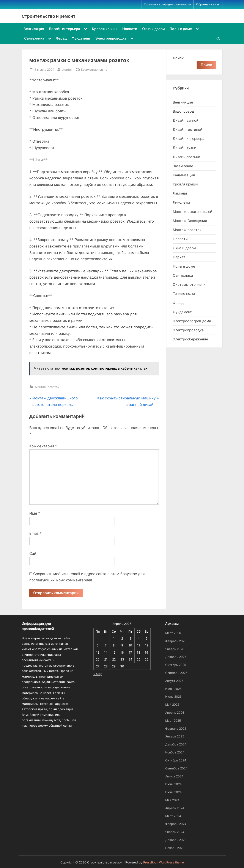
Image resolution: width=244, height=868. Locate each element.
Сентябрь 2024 (176, 768)
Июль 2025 (173, 689)
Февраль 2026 (176, 641)
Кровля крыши (105, 29)
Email (35, 533)
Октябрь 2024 (176, 760)
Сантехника (34, 38)
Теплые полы (184, 294)
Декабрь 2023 (176, 840)
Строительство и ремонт (49, 16)
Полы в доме (181, 29)
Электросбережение (190, 339)
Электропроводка (111, 38)
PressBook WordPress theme (164, 862)
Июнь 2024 (173, 792)
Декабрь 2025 (176, 657)
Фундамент (81, 38)
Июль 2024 (173, 784)
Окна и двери (153, 29)
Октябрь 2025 (176, 665)
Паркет (179, 257)
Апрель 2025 (175, 712)
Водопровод (183, 111)
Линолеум (181, 202)
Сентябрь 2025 (176, 673)
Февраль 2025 (176, 728)
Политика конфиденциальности (168, 4)
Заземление (183, 166)
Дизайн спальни (187, 157)
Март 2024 (173, 816)
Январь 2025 (175, 736)
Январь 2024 (175, 832)
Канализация (184, 175)
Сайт (34, 554)
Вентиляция (34, 29)
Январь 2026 (175, 649)
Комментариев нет (95, 69)
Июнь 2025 (173, 696)
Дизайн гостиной (188, 129)
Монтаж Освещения (190, 221)
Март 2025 (173, 720)
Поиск (178, 58)
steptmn (68, 69)
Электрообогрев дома (192, 321)
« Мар (98, 674)
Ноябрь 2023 (175, 848)
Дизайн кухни (185, 148)
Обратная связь (208, 4)
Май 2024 (172, 800)
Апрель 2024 (175, 808)
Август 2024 (174, 776)
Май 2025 (172, 704)
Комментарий (43, 446)
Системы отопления (190, 284)
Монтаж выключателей (193, 212)
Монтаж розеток (47, 387)
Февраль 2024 (176, 824)
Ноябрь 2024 (175, 752)
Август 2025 (174, 681)
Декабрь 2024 (176, 744)
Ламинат (180, 193)
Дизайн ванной (186, 120)
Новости (130, 29)
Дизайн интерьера (64, 29)
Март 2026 (173, 633)
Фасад (61, 38)
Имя (35, 513)
